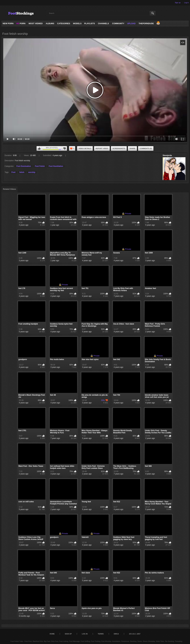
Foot (14, 172)
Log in (187, 3)
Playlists (90, 23)
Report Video (102, 148)
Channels (103, 23)
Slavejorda (167, 155)
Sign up (178, 3)
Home (52, 634)
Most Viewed (36, 23)
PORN (21, 23)
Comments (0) (146, 148)
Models (77, 23)
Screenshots (119, 148)
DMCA (116, 634)
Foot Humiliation (56, 166)
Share (132, 148)
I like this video (39, 148)
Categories (64, 23)
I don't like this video (64, 148)
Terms (101, 634)
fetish (22, 172)
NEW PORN (8, 23)
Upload (131, 23)
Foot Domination (24, 166)
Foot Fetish (40, 166)
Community (118, 23)
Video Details (85, 148)
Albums (50, 23)
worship (32, 172)
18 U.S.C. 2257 (135, 634)
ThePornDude (146, 23)
